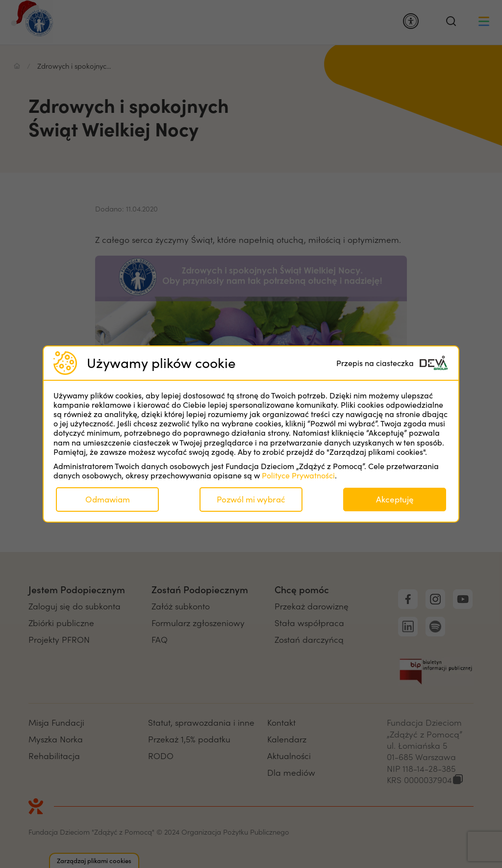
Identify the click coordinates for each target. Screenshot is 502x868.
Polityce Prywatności (298, 475)
